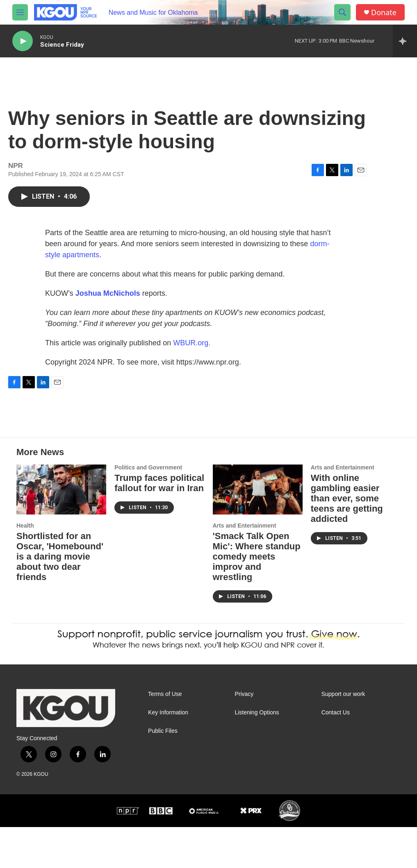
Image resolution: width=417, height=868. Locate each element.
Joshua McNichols (108, 301)
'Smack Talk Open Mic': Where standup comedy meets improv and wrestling (257, 597)
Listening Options (257, 754)
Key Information (168, 754)
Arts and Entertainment (245, 567)
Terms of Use (165, 735)
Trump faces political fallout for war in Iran (159, 524)
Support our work (343, 735)
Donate (384, 12)
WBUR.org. (192, 351)
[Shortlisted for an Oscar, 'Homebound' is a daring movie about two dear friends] (61, 530)
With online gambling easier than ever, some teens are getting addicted (347, 539)
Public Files (163, 772)
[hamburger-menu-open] (20, 12)
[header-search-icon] (342, 12)
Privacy (244, 735)
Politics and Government (148, 508)
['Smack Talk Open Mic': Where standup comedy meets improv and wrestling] (258, 530)
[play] (23, 41)
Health (25, 567)
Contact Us (336, 754)
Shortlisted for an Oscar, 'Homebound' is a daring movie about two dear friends (60, 597)
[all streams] (405, 41)
